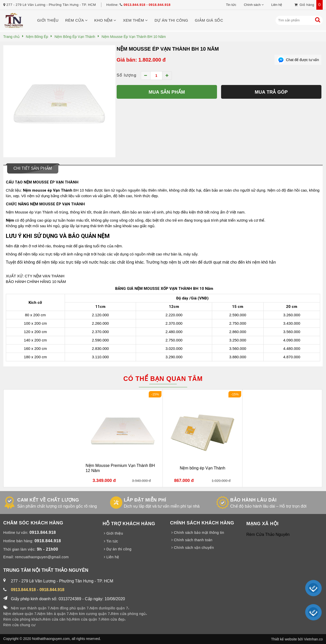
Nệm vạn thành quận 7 (30, 608)
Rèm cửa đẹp (113, 619)
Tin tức (231, 5)
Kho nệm (105, 20)
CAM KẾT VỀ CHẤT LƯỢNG (48, 500)
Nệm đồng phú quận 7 (70, 608)
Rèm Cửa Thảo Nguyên (268, 534)
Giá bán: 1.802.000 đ (141, 60)
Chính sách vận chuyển (192, 548)
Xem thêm (135, 20)
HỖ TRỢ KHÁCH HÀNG (129, 524)
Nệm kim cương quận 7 (90, 614)
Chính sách (252, 5)
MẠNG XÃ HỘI (262, 524)
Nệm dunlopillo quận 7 (109, 608)
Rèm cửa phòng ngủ (128, 614)
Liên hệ (277, 5)
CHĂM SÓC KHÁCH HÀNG (33, 523)
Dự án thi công (171, 20)
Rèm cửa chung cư (19, 625)
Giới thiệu (48, 20)
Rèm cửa (76, 20)
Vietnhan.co (313, 639)
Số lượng (127, 75)
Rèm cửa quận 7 (86, 619)
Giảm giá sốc (209, 20)
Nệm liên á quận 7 (53, 614)
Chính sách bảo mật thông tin (197, 533)
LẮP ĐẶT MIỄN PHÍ (145, 500)
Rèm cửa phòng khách (23, 619)
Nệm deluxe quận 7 (20, 614)
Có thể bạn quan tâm (163, 379)
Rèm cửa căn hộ (57, 619)
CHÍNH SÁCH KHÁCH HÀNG (202, 523)
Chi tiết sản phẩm (33, 168)
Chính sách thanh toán (191, 540)
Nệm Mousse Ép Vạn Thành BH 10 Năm (168, 49)
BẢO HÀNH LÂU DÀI (253, 500)
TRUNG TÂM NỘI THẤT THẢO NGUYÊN (46, 570)
